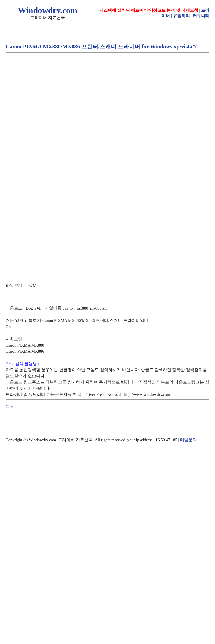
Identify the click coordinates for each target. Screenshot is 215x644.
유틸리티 (181, 16)
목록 (10, 407)
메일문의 (188, 440)
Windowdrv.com (48, 10)
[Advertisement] (52, 112)
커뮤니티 (201, 16)
